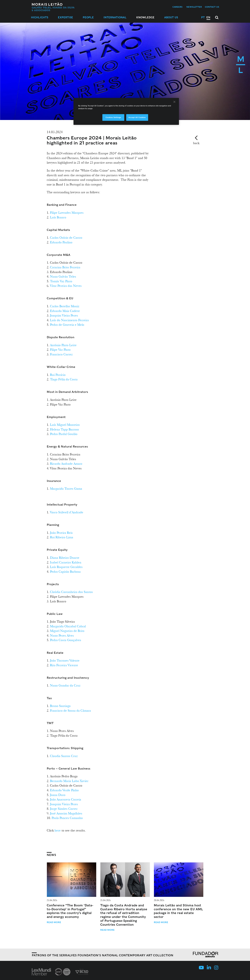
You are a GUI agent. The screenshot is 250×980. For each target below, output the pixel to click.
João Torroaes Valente (65, 660)
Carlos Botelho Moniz (65, 306)
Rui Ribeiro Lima (62, 537)
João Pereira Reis (61, 533)
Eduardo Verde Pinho (64, 790)
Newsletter (194, 7)
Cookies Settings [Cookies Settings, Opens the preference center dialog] (113, 117)
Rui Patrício (58, 375)
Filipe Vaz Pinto (60, 350)
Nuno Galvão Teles (63, 276)
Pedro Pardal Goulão (64, 434)
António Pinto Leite (63, 345)
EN (208, 17)
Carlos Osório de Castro (66, 238)
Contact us (212, 7)
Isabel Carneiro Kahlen (66, 562)
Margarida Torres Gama (66, 489)
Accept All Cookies (137, 117)
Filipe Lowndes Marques (67, 213)
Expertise (65, 17)
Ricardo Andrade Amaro (66, 464)
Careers (177, 7)
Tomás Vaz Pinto (61, 281)
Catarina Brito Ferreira (65, 267)
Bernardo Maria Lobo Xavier (69, 781)
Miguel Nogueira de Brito (67, 631)
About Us (171, 17)
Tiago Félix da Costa (64, 379)
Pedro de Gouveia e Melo (67, 325)
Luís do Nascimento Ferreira (69, 320)
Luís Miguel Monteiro (65, 425)
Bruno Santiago (60, 706)
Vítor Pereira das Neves (66, 286)
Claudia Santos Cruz (64, 756)
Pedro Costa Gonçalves (66, 640)
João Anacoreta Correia (66, 799)
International (115, 17)
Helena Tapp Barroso (64, 429)
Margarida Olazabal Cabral (68, 626)
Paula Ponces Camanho (67, 818)
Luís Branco (58, 217)
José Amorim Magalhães (66, 813)
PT (203, 17)
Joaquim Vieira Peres (64, 315)
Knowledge (145, 17)
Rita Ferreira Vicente (64, 665)
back (196, 143)
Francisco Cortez (61, 354)
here (58, 830)
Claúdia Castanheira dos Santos (71, 592)
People (88, 17)
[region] (126, 111)
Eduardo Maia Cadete (65, 311)
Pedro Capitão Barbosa (65, 572)
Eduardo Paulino (61, 242)
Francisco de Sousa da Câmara (70, 711)
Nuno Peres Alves (62, 635)
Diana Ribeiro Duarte (65, 558)
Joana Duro (58, 795)
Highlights (40, 17)
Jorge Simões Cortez (64, 809)
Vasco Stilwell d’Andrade (67, 512)
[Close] (174, 102)
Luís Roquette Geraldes (66, 567)
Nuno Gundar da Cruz (65, 685)
